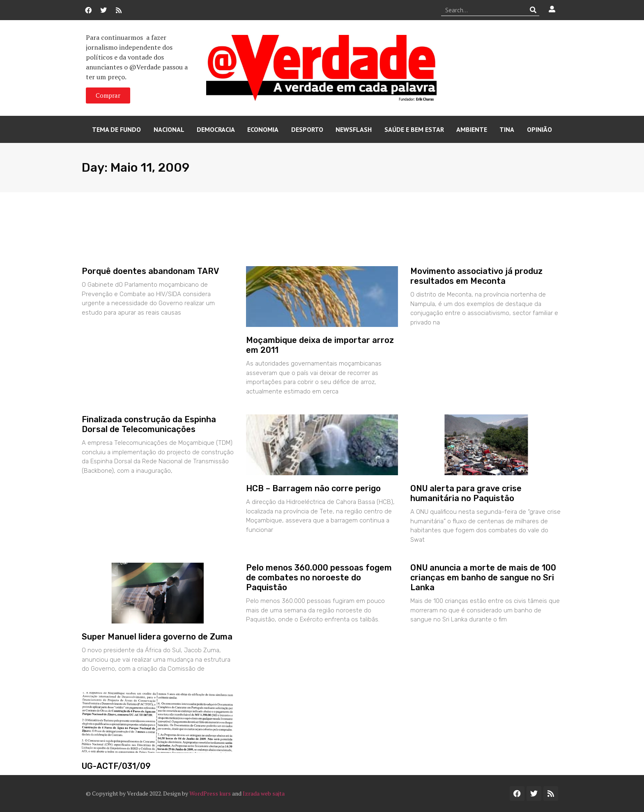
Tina (507, 129)
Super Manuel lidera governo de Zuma (157, 637)
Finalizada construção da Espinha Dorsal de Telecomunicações (149, 424)
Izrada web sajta (264, 793)
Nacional (169, 129)
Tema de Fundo (116, 129)
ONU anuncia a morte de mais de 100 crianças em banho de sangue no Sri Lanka (483, 577)
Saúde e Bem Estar (414, 129)
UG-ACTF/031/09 (116, 766)
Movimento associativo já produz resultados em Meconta (476, 276)
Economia (263, 129)
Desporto (307, 129)
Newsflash (354, 129)
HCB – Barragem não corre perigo (313, 488)
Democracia (216, 129)
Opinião (539, 129)
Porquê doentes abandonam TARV (150, 271)
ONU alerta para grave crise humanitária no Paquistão (466, 493)
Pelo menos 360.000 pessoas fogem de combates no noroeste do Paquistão (319, 577)
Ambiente (472, 129)
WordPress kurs (210, 793)
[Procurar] (533, 10)
